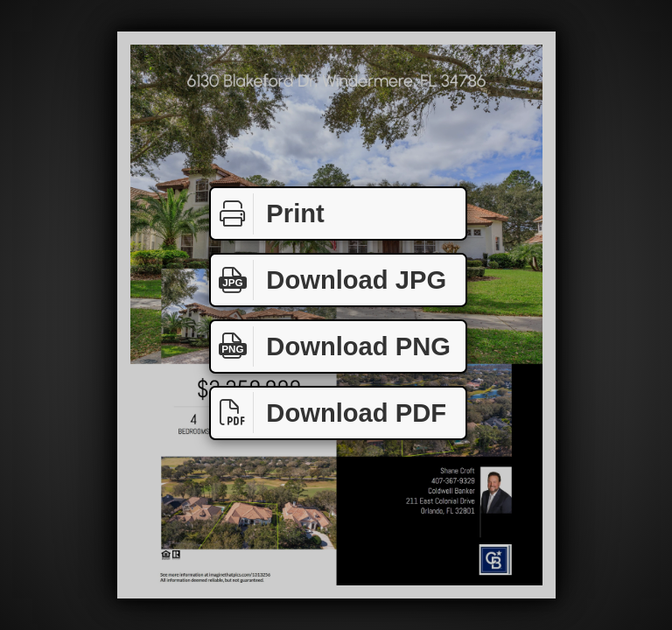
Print (268, 214)
